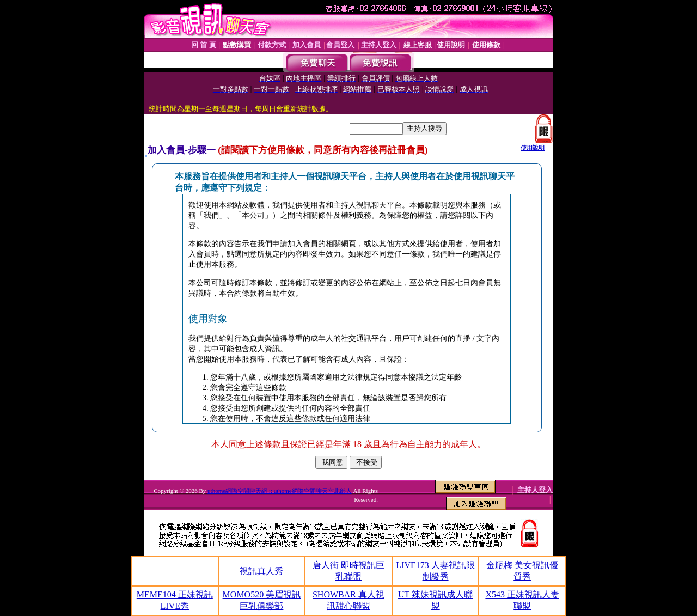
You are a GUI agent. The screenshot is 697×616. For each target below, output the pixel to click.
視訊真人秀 (261, 571)
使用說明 (533, 148)
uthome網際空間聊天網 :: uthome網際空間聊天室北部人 (280, 491)
